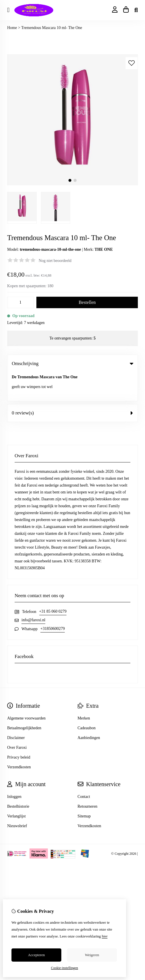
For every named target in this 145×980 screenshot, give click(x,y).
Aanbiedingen (89, 709)
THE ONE (104, 249)
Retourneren (88, 778)
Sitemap (84, 787)
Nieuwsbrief (17, 797)
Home (12, 28)
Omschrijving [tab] (72, 363)
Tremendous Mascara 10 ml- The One (52, 28)
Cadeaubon (87, 699)
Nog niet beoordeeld (55, 261)
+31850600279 (53, 600)
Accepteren (36, 955)
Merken (84, 689)
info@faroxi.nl (33, 591)
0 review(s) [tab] (72, 384)
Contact (84, 768)
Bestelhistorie (18, 778)
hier (105, 936)
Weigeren (92, 955)
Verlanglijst (16, 787)
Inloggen (14, 768)
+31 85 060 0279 (53, 583)
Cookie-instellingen (65, 968)
